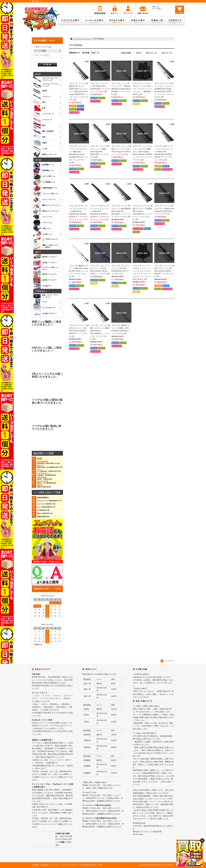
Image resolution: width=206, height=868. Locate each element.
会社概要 (35, 865)
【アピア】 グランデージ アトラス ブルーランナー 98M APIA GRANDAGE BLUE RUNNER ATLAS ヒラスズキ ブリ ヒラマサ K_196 (79, 154)
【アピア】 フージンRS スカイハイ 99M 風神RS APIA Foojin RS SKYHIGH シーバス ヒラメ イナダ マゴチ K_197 (121, 211)
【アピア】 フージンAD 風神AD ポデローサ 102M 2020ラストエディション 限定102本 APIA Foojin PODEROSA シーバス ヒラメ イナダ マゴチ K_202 (79, 92)
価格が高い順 (167, 53)
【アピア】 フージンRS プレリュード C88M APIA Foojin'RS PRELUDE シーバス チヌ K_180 (100, 152)
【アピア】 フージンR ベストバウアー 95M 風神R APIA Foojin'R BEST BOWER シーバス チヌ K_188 (121, 89)
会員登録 (45, 865)
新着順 (139, 53)
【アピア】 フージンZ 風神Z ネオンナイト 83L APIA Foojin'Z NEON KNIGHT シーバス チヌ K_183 (79, 331)
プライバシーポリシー (70, 865)
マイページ (55, 865)
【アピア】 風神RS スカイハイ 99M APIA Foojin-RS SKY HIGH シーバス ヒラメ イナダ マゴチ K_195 (79, 271)
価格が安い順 (151, 53)
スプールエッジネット (82, 39)
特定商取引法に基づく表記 (92, 865)
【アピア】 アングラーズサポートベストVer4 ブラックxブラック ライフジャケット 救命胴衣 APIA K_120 (142, 89)
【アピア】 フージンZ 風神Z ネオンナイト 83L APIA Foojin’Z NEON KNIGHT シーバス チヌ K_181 (164, 271)
